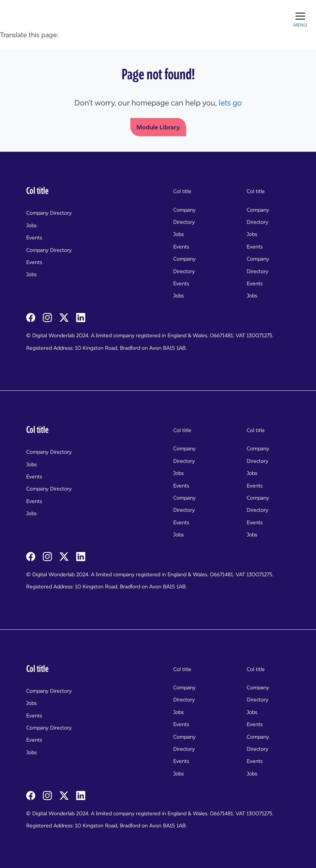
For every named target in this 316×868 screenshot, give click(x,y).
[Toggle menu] (300, 19)
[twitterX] (65, 317)
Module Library (158, 127)
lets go (230, 103)
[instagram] (48, 317)
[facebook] (31, 317)
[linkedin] (81, 317)
